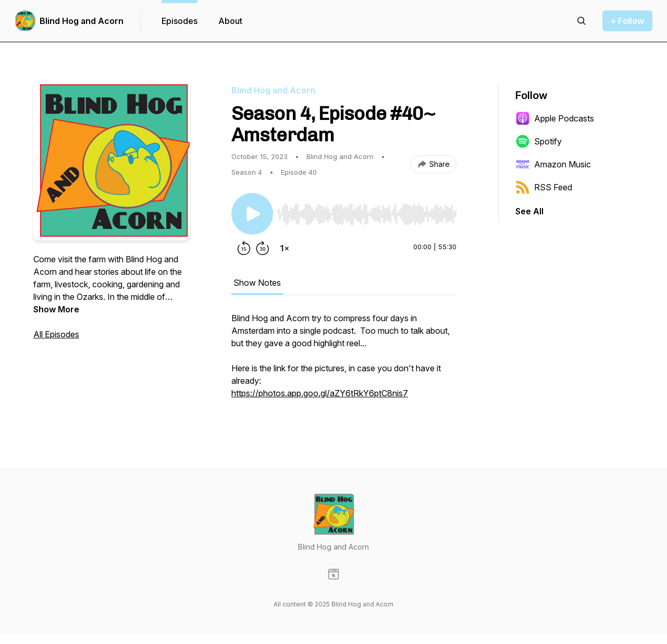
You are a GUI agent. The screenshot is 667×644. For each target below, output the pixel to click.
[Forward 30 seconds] (263, 248)
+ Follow (627, 21)
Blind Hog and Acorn (82, 21)
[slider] (367, 214)
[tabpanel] (344, 361)
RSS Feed (544, 187)
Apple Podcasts (555, 118)
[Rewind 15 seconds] (244, 248)
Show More (56, 309)
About (230, 21)
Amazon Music (553, 164)
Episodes (180, 21)
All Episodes (56, 334)
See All (529, 211)
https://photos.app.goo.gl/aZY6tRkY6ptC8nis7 (320, 393)
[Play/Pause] (252, 214)
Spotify (539, 141)
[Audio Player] (367, 211)
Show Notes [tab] (257, 283)
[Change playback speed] (285, 248)
